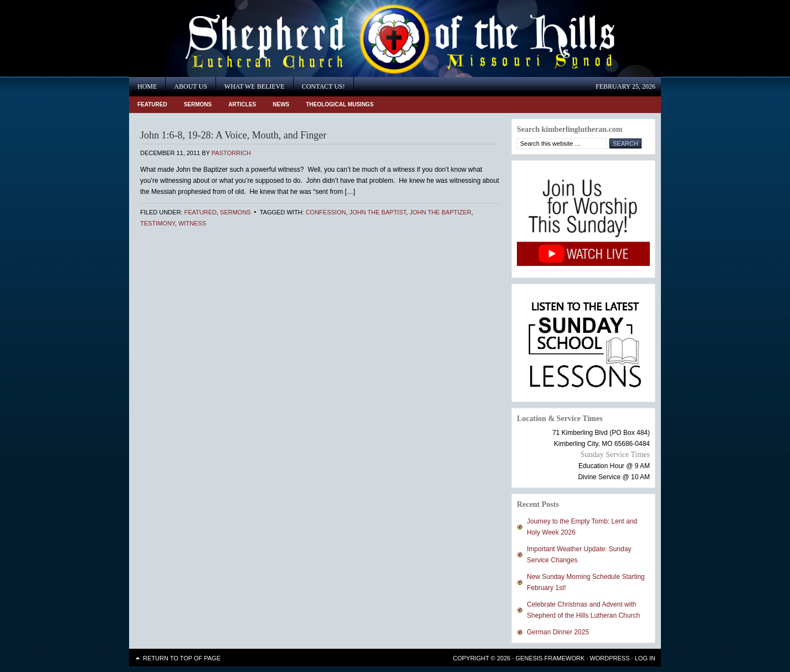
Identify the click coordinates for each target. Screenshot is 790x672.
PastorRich (231, 153)
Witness (192, 223)
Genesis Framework (550, 658)
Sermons (198, 104)
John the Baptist (378, 212)
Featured (152, 104)
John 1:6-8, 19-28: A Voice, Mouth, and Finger (233, 135)
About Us (190, 86)
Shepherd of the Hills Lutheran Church (229, 39)
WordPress (609, 658)
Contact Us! (324, 86)
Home (147, 86)
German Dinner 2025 (558, 632)
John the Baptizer (440, 212)
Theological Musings (340, 104)
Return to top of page (182, 658)
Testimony (158, 223)
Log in (645, 658)
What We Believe (255, 86)
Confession (326, 212)
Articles (242, 104)
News (281, 104)
